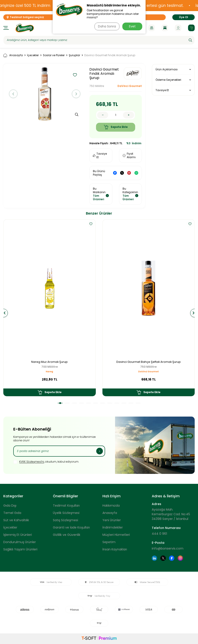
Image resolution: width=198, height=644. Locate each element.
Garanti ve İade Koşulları (71, 527)
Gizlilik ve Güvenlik (67, 535)
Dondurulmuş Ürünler (20, 542)
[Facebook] (172, 558)
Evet (132, 26)
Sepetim (109, 542)
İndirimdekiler (113, 527)
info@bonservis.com (168, 548)
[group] (45, 94)
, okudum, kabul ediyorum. (46, 462)
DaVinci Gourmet (130, 86)
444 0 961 (159, 534)
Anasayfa (13, 55)
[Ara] (190, 40)
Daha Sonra (107, 26)
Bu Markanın (101, 194)
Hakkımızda (111, 506)
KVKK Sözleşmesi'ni (32, 462)
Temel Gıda (12, 513)
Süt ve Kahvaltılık (16, 520)
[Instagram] (180, 558)
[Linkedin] (154, 558)
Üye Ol (184, 17)
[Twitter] (163, 558)
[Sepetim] (191, 28)
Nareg (49, 372)
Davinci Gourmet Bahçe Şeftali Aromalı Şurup (149, 362)
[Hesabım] (178, 28)
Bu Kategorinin (131, 194)
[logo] (25, 28)
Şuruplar (74, 55)
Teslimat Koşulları (66, 506)
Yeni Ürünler (112, 520)
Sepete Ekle (116, 127)
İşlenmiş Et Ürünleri (18, 535)
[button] (14, 94)
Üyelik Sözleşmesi (66, 513)
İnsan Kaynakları (115, 549)
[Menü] (6, 28)
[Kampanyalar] (152, 28)
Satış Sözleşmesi (65, 520)
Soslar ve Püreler (54, 55)
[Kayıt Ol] (100, 451)
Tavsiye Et (100, 155)
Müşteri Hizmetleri (116, 535)
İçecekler (33, 55)
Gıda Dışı (10, 506)
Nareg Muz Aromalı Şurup (49, 362)
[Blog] (165, 28)
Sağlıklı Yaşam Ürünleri (20, 549)
